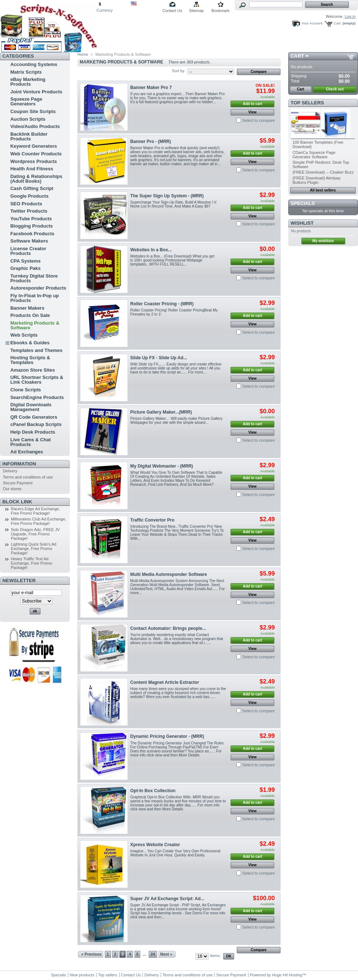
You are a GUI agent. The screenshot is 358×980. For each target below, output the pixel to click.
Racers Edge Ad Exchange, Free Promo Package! (36, 511)
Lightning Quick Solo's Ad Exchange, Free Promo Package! (34, 549)
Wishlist (302, 223)
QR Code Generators (34, 417)
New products (82, 975)
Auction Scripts (28, 119)
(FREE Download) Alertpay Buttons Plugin (317, 180)
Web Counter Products (36, 154)
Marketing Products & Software (35, 325)
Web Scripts (24, 335)
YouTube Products (31, 219)
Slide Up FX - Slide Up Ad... (159, 358)
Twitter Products (29, 211)
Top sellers (307, 103)
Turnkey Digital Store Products (34, 278)
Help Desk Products (33, 432)
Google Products (29, 196)
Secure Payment (18, 483)
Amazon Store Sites (33, 370)
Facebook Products (32, 234)
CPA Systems (25, 261)
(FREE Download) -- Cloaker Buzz (323, 172)
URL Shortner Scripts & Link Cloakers (37, 380)
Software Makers (29, 241)
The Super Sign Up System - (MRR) (167, 196)
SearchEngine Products (37, 397)
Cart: (338, 23)
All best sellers (323, 190)
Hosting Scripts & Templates (30, 360)
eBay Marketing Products (28, 82)
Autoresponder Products (38, 288)
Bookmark (221, 11)
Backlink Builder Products (29, 136)
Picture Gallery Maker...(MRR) (161, 412)
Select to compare (258, 120)
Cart (298, 56)
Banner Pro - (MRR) (151, 142)
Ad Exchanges (27, 452)
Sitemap (196, 11)
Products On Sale (30, 315)
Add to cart (253, 104)
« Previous (91, 954)
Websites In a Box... (151, 250)
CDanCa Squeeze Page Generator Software (314, 155)
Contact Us (172, 11)
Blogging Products (31, 226)
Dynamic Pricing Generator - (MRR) (167, 736)
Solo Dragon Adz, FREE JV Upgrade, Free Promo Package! (35, 534)
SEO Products (26, 204)
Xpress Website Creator (155, 845)
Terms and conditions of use (28, 477)
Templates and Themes (36, 350)
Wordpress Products (34, 161)
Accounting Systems (34, 64)
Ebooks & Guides (30, 343)
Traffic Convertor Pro (153, 520)
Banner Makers (27, 308)
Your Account (312, 23)
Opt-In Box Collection (153, 791)
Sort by (178, 71)
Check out (335, 89)
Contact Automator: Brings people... (168, 628)
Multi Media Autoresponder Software (169, 574)
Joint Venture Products (36, 92)
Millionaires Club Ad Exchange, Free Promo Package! (39, 521)
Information (19, 464)
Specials (303, 203)
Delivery (10, 471)
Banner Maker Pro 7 (151, 88)
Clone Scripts (26, 390)
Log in (350, 16)
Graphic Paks (25, 268)
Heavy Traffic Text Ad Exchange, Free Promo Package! (32, 563)
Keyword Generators (34, 146)
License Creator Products (28, 251)
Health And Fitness (32, 169)
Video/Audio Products (35, 126)
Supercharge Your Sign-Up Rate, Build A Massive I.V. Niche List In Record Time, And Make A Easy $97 (174, 204)
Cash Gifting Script (32, 188)
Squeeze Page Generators (26, 101)
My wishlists (323, 241)
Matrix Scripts (26, 72)
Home (83, 54)
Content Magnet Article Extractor (165, 682)
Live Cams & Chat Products (31, 442)
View (253, 112)
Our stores (12, 489)
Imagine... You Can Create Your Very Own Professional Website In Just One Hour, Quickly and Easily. (176, 853)
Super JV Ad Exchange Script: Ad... (167, 899)
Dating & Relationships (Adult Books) (36, 179)
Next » (166, 954)
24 (153, 954)
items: (215, 956)
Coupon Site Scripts (33, 111)
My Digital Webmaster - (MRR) (162, 466)
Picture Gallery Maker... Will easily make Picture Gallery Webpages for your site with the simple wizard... (176, 421)
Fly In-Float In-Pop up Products (35, 298)
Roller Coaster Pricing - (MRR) (162, 304)
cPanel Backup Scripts (36, 424)
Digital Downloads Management (31, 407)
